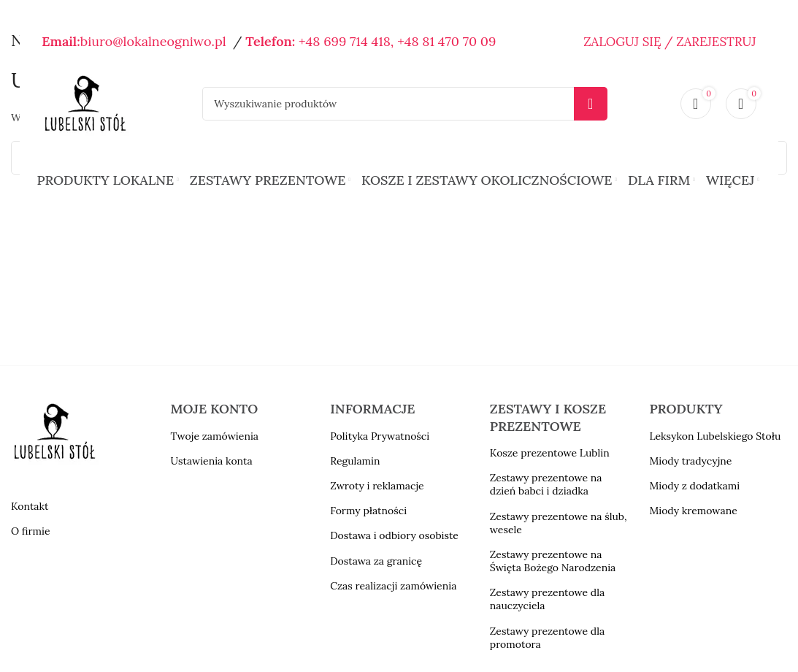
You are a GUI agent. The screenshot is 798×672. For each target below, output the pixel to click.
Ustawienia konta (212, 461)
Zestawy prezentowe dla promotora (547, 638)
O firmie (31, 531)
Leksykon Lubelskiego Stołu (715, 436)
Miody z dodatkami (694, 486)
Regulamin (355, 461)
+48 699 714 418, (346, 41)
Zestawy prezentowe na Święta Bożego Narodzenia (553, 561)
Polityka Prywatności (380, 436)
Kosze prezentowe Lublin (550, 453)
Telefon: (270, 41)
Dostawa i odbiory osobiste (394, 535)
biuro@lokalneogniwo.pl (153, 41)
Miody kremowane (693, 511)
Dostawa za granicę (376, 561)
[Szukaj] (404, 104)
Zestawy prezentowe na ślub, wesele (559, 523)
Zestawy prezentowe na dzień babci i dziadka (546, 484)
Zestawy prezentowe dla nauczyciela (547, 599)
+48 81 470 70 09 (446, 41)
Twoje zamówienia (215, 436)
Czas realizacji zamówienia (393, 586)
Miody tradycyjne (690, 461)
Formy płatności (368, 511)
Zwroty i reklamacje (377, 486)
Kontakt (30, 506)
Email (59, 41)
